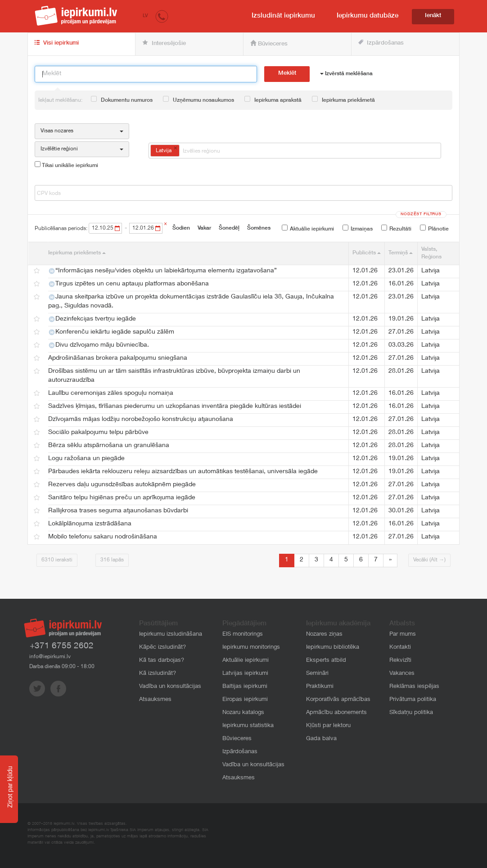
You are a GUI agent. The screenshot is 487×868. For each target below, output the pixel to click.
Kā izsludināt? (158, 674)
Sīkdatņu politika (411, 713)
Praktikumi (320, 687)
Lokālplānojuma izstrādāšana (90, 524)
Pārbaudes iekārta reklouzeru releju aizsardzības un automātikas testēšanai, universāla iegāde (183, 472)
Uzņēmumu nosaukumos (198, 99)
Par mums (403, 635)
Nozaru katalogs (243, 713)
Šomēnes (259, 228)
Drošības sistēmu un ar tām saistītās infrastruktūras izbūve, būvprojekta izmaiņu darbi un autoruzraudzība (174, 376)
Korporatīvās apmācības (338, 700)
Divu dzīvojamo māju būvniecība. (99, 345)
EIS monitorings (243, 635)
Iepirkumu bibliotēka (333, 648)
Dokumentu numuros (122, 99)
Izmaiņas (358, 228)
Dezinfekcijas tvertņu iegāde (92, 319)
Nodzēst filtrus (421, 215)
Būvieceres (269, 44)
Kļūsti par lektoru (328, 726)
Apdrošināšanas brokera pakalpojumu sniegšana (118, 358)
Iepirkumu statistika (248, 726)
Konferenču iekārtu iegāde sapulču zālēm (111, 332)
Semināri (317, 674)
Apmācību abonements (336, 713)
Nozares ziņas (324, 635)
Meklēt (287, 74)
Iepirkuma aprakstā (273, 99)
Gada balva (321, 739)
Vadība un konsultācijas (170, 687)
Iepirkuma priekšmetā (343, 99)
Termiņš (401, 253)
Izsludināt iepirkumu (283, 16)
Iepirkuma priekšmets (77, 253)
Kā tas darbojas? (162, 661)
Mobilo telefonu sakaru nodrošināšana (103, 537)
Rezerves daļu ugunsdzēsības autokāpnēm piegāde (122, 485)
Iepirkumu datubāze (368, 16)
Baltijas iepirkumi (245, 687)
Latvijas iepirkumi (245, 674)
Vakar (204, 228)
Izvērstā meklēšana (346, 74)
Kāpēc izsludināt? (162, 648)
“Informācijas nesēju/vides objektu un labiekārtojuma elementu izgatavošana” (162, 271)
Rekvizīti (400, 661)
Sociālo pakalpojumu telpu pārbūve (98, 433)
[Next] (390, 561)
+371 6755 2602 (62, 646)
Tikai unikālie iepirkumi (66, 165)
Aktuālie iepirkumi (308, 228)
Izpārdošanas (381, 43)
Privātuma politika (413, 700)
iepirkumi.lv (76, 16)
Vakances (402, 674)
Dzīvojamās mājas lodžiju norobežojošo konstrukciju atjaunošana (141, 420)
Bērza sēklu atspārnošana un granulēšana (109, 446)
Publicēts (367, 253)
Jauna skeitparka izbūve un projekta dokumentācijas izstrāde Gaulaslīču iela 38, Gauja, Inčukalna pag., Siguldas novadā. (191, 302)
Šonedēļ (229, 228)
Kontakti (400, 648)
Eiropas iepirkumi (245, 700)
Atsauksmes (155, 700)
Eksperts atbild (326, 661)
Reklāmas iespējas (414, 687)
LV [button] (145, 16)
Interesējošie (164, 43)
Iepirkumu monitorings (251, 648)
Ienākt (433, 16)
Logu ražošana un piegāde (86, 459)
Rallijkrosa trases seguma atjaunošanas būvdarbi (118, 511)
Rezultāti (396, 228)
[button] (162, 16)
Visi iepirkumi (57, 43)
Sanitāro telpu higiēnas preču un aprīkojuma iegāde (122, 498)
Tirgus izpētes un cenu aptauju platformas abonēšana (129, 284)
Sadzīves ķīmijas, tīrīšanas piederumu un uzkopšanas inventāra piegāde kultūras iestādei (175, 407)
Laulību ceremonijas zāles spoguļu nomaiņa (111, 393)
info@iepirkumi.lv (50, 657)
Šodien (181, 228)
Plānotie (434, 228)
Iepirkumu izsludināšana (171, 635)
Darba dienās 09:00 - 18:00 (62, 667)
